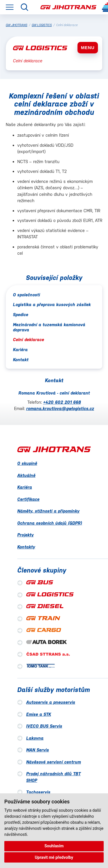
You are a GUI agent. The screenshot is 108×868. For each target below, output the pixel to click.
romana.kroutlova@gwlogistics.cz (60, 408)
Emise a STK (39, 714)
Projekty (25, 535)
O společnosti (26, 295)
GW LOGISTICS (42, 25)
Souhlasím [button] (54, 846)
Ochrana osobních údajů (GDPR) (50, 523)
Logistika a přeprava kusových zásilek (52, 305)
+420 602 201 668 (62, 402)
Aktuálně (26, 475)
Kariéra (20, 350)
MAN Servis (38, 750)
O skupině (27, 463)
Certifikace (28, 499)
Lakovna (35, 738)
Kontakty (26, 547)
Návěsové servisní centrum (54, 762)
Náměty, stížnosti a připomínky (48, 511)
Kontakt (21, 360)
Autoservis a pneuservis (51, 702)
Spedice (21, 315)
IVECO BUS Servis (44, 726)
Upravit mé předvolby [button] (54, 857)
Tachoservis (38, 792)
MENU (88, 48)
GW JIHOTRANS (17, 25)
